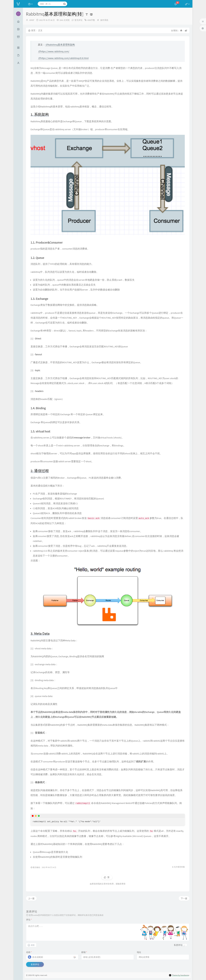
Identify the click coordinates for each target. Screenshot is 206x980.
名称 (29, 952)
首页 (32, 30)
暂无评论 (78, 20)
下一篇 (184, 898)
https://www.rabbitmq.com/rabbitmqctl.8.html (63, 58)
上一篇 (31, 898)
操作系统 (104, 20)
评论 (29, 920)
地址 (139, 952)
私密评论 (178, 945)
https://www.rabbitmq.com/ (54, 51)
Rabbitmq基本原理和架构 (60, 45)
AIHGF (32, 20)
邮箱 (84, 952)
